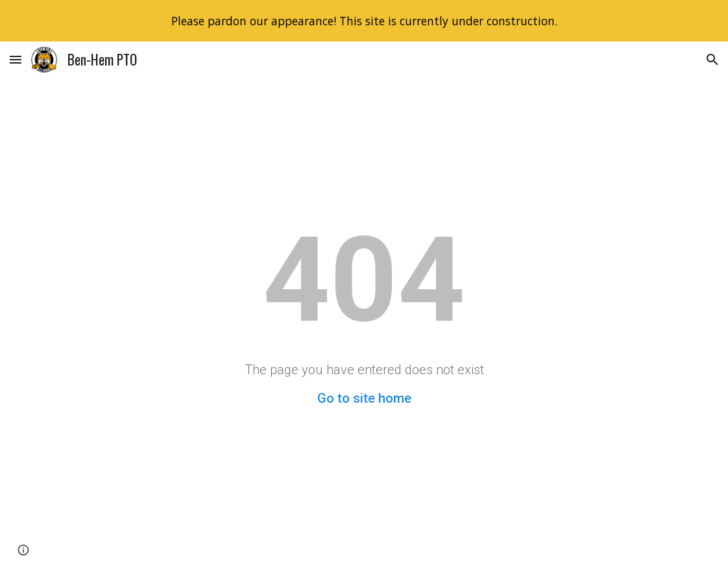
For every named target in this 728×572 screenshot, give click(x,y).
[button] (16, 59)
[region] (364, 21)
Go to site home (364, 398)
